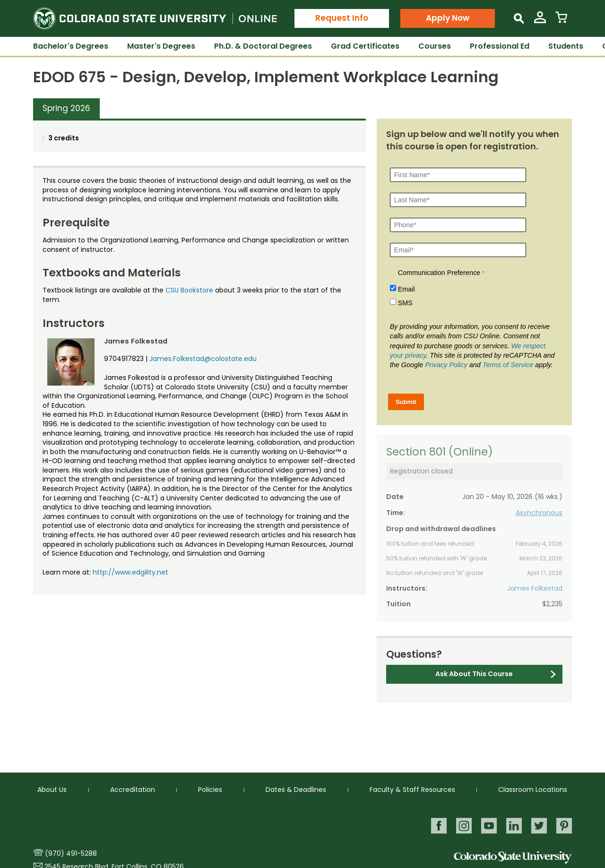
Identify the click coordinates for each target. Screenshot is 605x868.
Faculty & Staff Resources (412, 790)
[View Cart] (561, 21)
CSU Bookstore (189, 290)
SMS (405, 303)
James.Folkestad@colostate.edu (203, 359)
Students (566, 46)
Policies (210, 790)
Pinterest (564, 825)
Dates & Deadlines (296, 790)
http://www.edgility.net (130, 572)
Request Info (342, 18)
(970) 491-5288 (71, 853)
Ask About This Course (474, 674)
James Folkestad (535, 588)
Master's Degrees (161, 46)
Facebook (436, 825)
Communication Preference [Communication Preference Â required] (439, 273)
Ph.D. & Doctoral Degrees (263, 46)
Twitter (539, 825)
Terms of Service (508, 365)
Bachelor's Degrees (71, 46)
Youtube (488, 825)
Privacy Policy (446, 365)
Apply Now (448, 18)
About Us (52, 790)
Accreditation (133, 790)
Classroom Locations (533, 790)
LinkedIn (513, 825)
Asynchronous (539, 513)
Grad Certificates (365, 46)
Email (406, 289)
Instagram (462, 825)
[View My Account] (540, 21)
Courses (435, 46)
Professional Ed (500, 46)
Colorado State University (513, 857)
